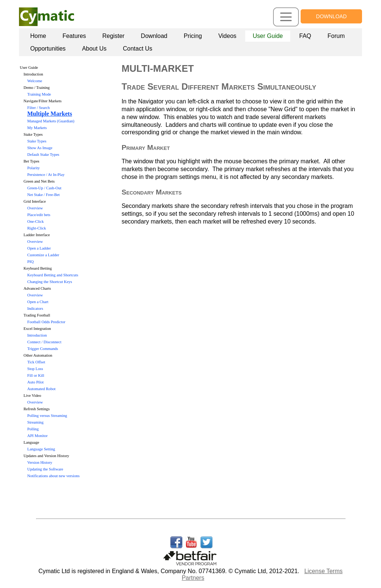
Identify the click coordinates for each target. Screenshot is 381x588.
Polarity (33, 168)
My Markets (37, 128)
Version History (40, 462)
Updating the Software (45, 469)
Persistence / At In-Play (46, 175)
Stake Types (37, 141)
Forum (336, 36)
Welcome (35, 81)
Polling (33, 429)
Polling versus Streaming (47, 416)
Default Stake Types (43, 155)
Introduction (37, 335)
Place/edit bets (39, 215)
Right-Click (36, 228)
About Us (94, 49)
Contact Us (137, 49)
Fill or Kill (36, 375)
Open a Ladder (39, 248)
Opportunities (48, 49)
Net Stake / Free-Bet (43, 195)
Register (113, 36)
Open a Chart (38, 302)
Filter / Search (38, 108)
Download (154, 36)
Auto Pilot (35, 382)
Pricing (193, 36)
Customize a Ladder (43, 255)
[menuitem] (38, 36)
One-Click (35, 221)
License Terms (324, 571)
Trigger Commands (43, 349)
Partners (193, 578)
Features (74, 36)
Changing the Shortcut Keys (49, 282)
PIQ (30, 262)
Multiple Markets (49, 114)
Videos (228, 36)
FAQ (305, 36)
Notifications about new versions (53, 476)
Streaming (35, 422)
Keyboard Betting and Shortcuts (53, 275)
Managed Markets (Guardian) (51, 121)
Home (38, 36)
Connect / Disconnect (44, 342)
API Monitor (37, 436)
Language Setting (41, 449)
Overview (35, 208)
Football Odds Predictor (46, 322)
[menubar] (192, 42)
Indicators (35, 309)
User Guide (268, 36)
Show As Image (40, 148)
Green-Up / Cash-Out (44, 188)
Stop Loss (35, 369)
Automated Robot (41, 389)
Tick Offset (36, 362)
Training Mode (39, 94)
